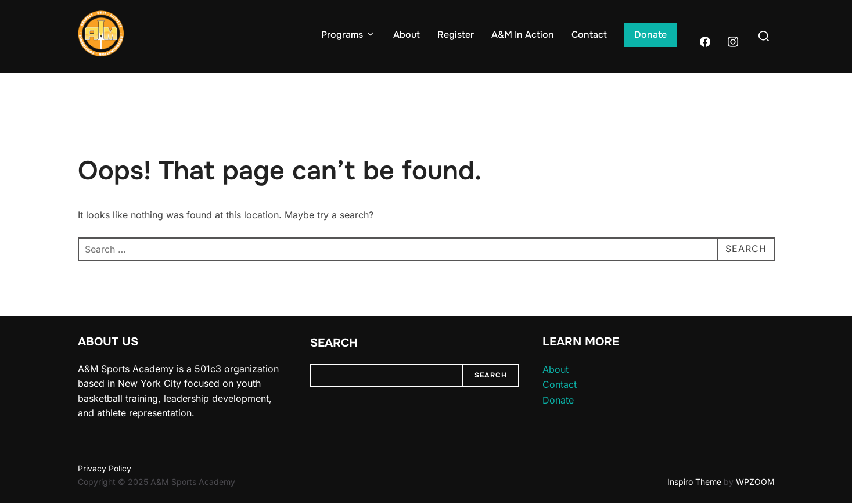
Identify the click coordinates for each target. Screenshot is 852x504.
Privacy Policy (105, 468)
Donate (650, 35)
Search (334, 343)
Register (456, 35)
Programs (348, 35)
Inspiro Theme (694, 482)
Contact (589, 35)
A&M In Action (523, 35)
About (407, 35)
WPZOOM (755, 482)
